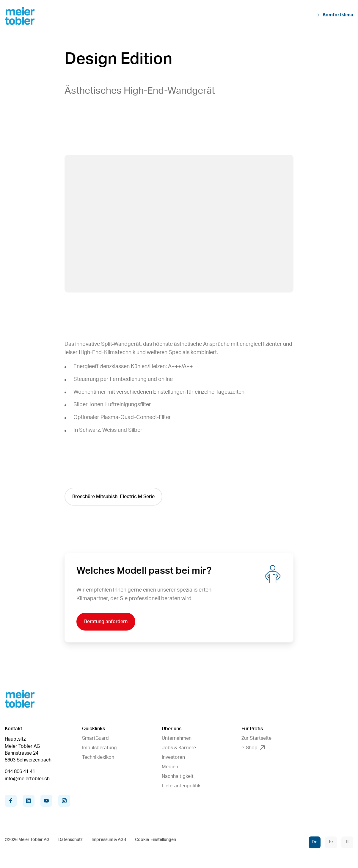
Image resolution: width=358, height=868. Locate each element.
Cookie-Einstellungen (156, 840)
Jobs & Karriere (179, 748)
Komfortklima (334, 15)
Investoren (173, 757)
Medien (170, 767)
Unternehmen (177, 738)
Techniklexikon (98, 757)
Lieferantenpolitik (181, 786)
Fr (331, 842)
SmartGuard (95, 738)
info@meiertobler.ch (27, 779)
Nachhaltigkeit (178, 776)
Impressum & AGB (109, 840)
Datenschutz (70, 840)
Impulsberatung (99, 748)
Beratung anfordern (106, 622)
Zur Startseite (256, 738)
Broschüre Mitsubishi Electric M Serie (113, 497)
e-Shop (253, 748)
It (347, 842)
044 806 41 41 (20, 772)
